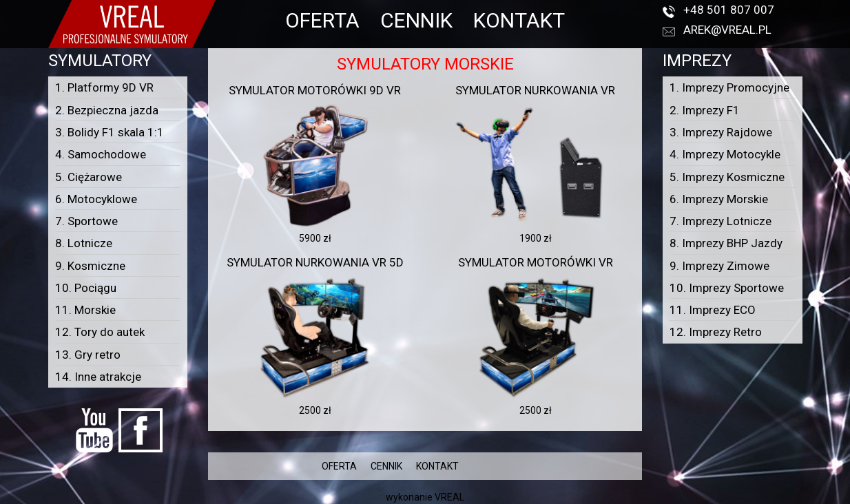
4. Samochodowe (101, 154)
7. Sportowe (86, 221)
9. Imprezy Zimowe (719, 266)
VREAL (449, 497)
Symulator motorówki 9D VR (315, 90)
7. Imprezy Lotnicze (721, 221)
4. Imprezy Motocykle (725, 154)
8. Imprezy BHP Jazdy (726, 243)
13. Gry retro (88, 355)
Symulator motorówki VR (536, 262)
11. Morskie (85, 310)
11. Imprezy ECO (713, 310)
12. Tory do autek (100, 332)
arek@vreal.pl (727, 30)
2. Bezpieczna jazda (107, 110)
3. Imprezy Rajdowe (721, 132)
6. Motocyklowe (96, 199)
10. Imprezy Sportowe (727, 288)
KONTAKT (519, 20)
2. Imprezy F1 (705, 110)
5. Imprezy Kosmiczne (727, 177)
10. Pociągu (86, 288)
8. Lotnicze (84, 243)
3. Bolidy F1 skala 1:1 (110, 132)
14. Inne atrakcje (98, 377)
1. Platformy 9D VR (104, 87)
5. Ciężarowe (89, 177)
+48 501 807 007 (729, 10)
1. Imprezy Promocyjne (729, 87)
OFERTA (322, 20)
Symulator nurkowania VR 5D (315, 262)
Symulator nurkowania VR (535, 90)
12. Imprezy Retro (716, 332)
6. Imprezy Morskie (719, 199)
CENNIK (416, 20)
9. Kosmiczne (90, 266)
